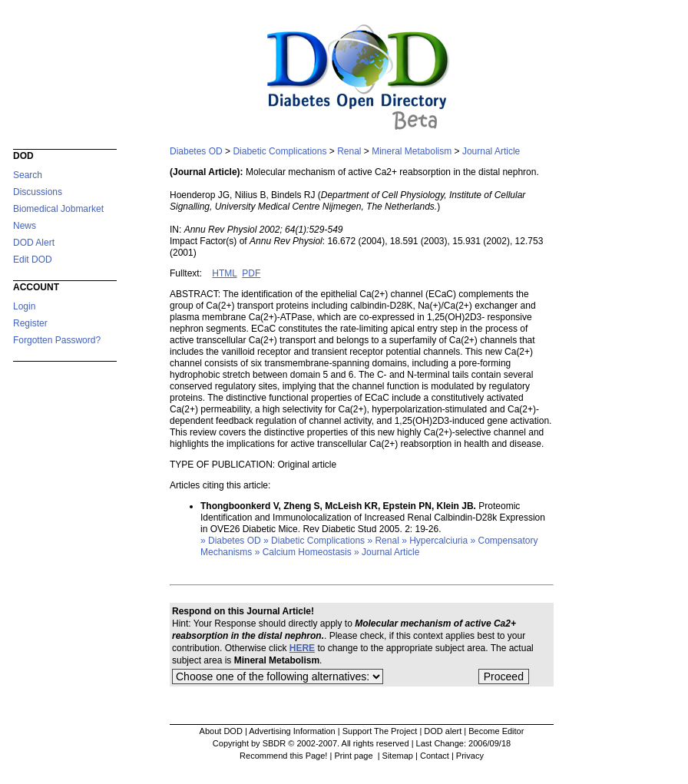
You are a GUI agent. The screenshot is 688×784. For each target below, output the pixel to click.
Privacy (470, 756)
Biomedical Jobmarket (58, 209)
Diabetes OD (196, 151)
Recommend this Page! (283, 756)
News (25, 226)
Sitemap (398, 756)
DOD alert (443, 731)
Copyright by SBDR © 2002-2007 (275, 743)
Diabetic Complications (279, 151)
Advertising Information (292, 731)
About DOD (221, 731)
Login (24, 306)
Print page (354, 756)
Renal (349, 151)
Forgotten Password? (57, 340)
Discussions (38, 192)
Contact (435, 756)
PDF (251, 273)
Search (28, 175)
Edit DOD (33, 260)
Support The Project (380, 731)
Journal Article (491, 151)
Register (30, 323)
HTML (224, 273)
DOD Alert (34, 243)
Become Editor (496, 731)
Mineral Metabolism (412, 151)
